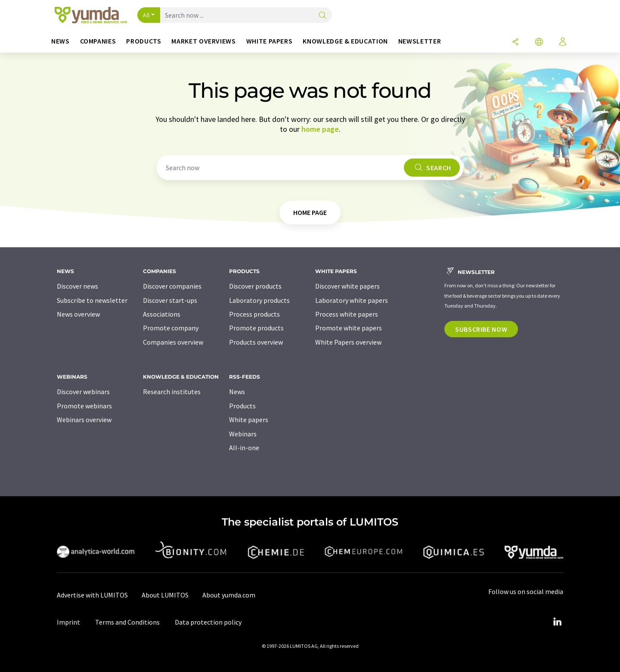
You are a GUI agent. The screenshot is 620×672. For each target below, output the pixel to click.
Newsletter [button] (420, 41)
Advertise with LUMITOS (92, 595)
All (146, 15)
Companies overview (173, 342)
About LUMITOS (165, 595)
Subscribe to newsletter (92, 300)
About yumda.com (229, 595)
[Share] (515, 42)
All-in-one (244, 448)
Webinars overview (84, 420)
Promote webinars (84, 406)
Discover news (77, 286)
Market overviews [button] (203, 41)
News (237, 392)
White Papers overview (348, 342)
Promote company (171, 328)
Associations (162, 314)
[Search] (322, 16)
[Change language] (539, 42)
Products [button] (144, 41)
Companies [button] (98, 41)
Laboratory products (259, 300)
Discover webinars (83, 392)
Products (242, 406)
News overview (78, 314)
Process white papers (347, 314)
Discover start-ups (170, 300)
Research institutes (172, 392)
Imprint (68, 622)
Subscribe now (481, 329)
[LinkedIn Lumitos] (557, 622)
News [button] (60, 41)
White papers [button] (270, 41)
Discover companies (172, 286)
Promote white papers (349, 328)
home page (320, 129)
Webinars (243, 434)
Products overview (256, 342)
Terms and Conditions (127, 622)
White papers (249, 420)
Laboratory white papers (352, 300)
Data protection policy (208, 622)
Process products (254, 314)
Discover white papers (347, 286)
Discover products (255, 286)
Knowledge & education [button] (345, 41)
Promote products (256, 328)
